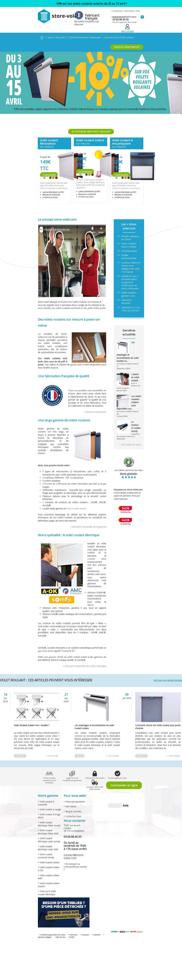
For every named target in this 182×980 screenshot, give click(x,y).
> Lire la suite (52, 756)
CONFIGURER (49, 175)
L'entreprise (117, 11)
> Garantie (96, 935)
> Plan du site (60, 937)
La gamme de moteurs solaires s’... (128, 435)
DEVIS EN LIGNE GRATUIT (127, 47)
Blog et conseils (119, 17)
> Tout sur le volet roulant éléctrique (47, 893)
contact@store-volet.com (74, 856)
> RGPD (71, 937)
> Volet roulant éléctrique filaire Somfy (49, 824)
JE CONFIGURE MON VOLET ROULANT (91, 132)
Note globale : (129, 474)
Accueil (42, 37)
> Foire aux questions (74, 802)
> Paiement (73, 935)
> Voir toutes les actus (130, 444)
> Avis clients (70, 806)
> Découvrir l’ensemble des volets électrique (85, 666)
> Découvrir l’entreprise (95, 412)
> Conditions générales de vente (52, 935)
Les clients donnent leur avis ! (129, 470)
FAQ (138, 11)
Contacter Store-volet (119, 37)
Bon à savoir (20, 756)
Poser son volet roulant (85, 37)
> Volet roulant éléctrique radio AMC (48, 848)
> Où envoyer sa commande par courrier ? (75, 867)
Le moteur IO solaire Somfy (136, 427)
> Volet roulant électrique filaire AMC (48, 832)
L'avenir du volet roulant (135, 377)
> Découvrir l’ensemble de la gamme (88, 527)
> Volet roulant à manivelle (46, 803)
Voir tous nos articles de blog (168, 680)
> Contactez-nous (72, 816)
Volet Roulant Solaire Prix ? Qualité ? (32, 725)
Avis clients (129, 11)
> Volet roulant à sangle (50, 809)
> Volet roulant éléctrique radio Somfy (49, 840)
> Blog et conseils (72, 811)
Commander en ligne (124, 785)
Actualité (79, 756)
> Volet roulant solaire (49, 862)
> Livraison (85, 935)
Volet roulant (57, 37)
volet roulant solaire (77, 508)
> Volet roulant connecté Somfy (46, 856)
